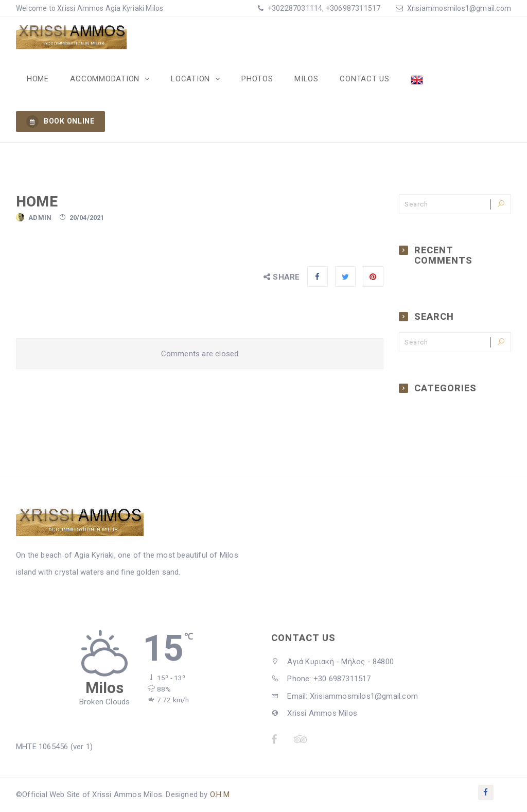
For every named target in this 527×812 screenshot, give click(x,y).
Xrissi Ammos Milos (314, 714)
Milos (303, 79)
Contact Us (361, 79)
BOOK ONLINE (60, 122)
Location (190, 79)
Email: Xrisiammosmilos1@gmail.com (345, 697)
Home (37, 79)
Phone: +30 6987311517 (321, 679)
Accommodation (105, 79)
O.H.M (220, 795)
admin (40, 218)
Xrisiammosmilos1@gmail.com (459, 8)
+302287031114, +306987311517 (323, 8)
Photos (255, 79)
